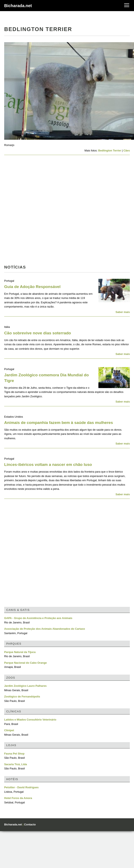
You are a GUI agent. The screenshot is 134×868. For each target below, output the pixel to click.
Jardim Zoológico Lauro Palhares (25, 686)
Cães (127, 151)
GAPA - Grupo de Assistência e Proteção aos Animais (38, 618)
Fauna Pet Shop (14, 754)
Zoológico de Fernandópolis (22, 697)
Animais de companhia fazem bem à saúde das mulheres (59, 423)
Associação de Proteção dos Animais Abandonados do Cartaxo (45, 629)
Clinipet (9, 730)
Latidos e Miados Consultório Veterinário (30, 720)
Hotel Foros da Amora (18, 798)
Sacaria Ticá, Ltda (16, 764)
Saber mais (123, 312)
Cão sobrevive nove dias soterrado (38, 333)
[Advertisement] (48, 211)
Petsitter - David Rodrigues (21, 787)
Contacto (30, 824)
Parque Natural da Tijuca (20, 652)
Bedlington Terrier (110, 151)
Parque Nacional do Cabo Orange (25, 663)
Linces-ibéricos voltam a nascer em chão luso (48, 465)
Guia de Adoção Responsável (32, 287)
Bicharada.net (18, 6)
